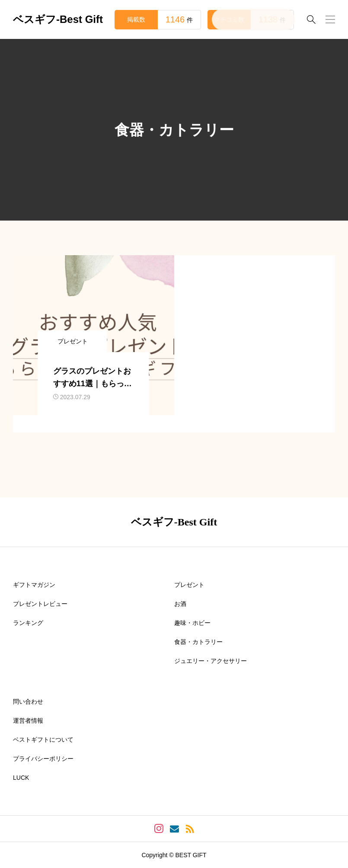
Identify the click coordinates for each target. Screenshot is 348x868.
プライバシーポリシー (43, 759)
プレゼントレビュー (40, 604)
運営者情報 (28, 721)
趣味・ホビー (192, 623)
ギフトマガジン (34, 585)
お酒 (180, 604)
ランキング (28, 623)
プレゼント (189, 585)
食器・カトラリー (198, 642)
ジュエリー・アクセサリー (211, 661)
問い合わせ (28, 701)
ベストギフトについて (43, 740)
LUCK (21, 778)
